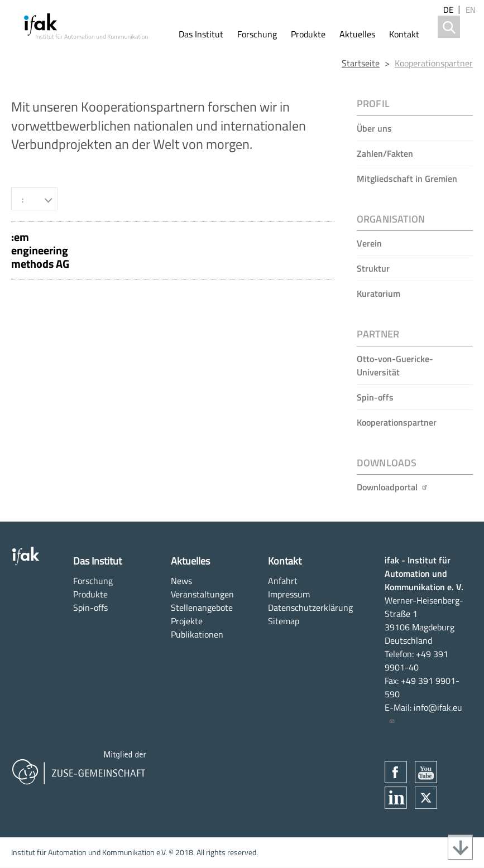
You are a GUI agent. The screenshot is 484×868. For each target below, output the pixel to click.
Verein (369, 243)
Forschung (257, 34)
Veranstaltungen (202, 594)
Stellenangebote (202, 607)
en (471, 10)
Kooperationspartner (434, 63)
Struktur (373, 268)
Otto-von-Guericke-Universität (395, 365)
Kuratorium (378, 293)
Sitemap (284, 621)
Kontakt (404, 34)
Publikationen (197, 634)
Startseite (361, 63)
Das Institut (201, 34)
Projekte (187, 621)
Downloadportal (392, 487)
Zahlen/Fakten (385, 153)
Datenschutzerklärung (310, 607)
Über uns (374, 128)
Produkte (308, 34)
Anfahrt (283, 581)
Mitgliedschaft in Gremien (407, 179)
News (181, 581)
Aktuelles (357, 34)
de (448, 10)
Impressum (289, 594)
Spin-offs (375, 397)
